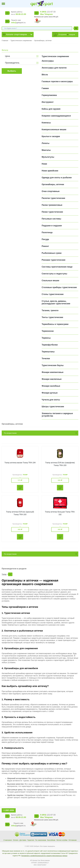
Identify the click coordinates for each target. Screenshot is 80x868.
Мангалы (46, 150)
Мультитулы (48, 157)
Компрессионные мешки (54, 130)
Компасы (46, 123)
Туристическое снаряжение (21, 40)
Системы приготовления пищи (57, 267)
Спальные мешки (50, 281)
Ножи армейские (50, 171)
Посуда (45, 239)
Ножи (44, 164)
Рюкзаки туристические (54, 260)
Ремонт (45, 246)
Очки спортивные (51, 191)
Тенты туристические (52, 317)
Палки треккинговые (52, 205)
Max (42, 14)
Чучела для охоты (51, 400)
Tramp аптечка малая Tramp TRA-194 (20, 463)
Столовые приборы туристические (59, 287)
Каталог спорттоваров (16, 34)
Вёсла (45, 75)
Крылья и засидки (51, 136)
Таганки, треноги (50, 310)
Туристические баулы (53, 365)
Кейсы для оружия (51, 109)
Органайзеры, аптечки (43, 40)
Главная (5, 40)
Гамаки (45, 88)
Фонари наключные (52, 379)
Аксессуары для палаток (54, 68)
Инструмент (48, 102)
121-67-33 (48, 12)
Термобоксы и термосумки (55, 324)
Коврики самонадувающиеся (56, 116)
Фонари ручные (50, 393)
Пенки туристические (52, 212)
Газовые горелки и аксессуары (57, 81)
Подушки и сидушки (52, 226)
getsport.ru (18, 23)
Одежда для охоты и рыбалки (57, 178)
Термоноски (48, 331)
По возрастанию (10, 433)
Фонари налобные (51, 386)
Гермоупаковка (49, 95)
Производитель (12, 63)
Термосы (46, 338)
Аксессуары (48, 61)
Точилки (46, 358)
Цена (7, 56)
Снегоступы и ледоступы (54, 274)
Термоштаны (48, 352)
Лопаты (46, 143)
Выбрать (12, 71)
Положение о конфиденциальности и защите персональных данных (44, 856)
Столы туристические (53, 294)
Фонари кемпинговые (53, 372)
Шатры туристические (53, 407)
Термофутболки (50, 345)
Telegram (49, 14)
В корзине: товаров (67, 34)
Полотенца (47, 232)
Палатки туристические (53, 198)
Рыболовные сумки (52, 253)
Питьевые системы (51, 219)
